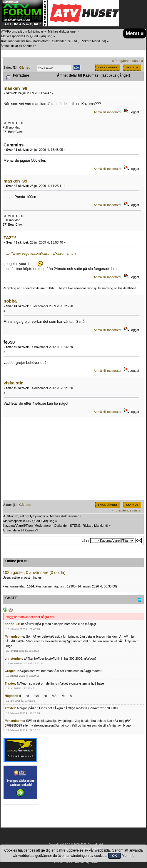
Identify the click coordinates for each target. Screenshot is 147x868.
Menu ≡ (135, 33)
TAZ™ (10, 238)
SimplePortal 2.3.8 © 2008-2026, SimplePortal (76, 844)
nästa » (138, 61)
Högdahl (11, 696)
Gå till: (85, 541)
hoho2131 (12, 624)
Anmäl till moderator (108, 112)
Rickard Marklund (93, 41)
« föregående (122, 61)
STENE (73, 41)
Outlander (59, 41)
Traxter (10, 683)
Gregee (10, 671)
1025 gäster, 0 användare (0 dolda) (34, 573)
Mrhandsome (14, 636)
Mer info (128, 856)
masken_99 (15, 88)
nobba (10, 301)
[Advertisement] (73, 459)
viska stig (14, 383)
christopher (13, 658)
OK (115, 856)
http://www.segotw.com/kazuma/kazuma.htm (40, 254)
